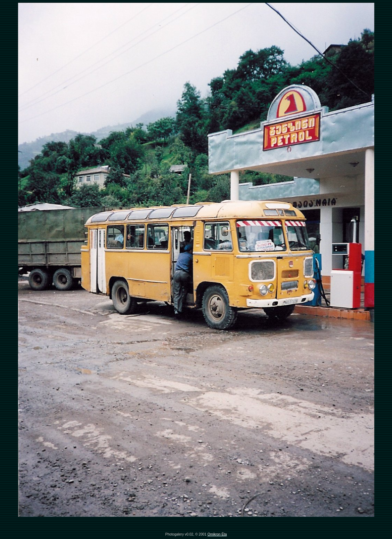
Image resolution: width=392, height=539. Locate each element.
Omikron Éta (217, 534)
